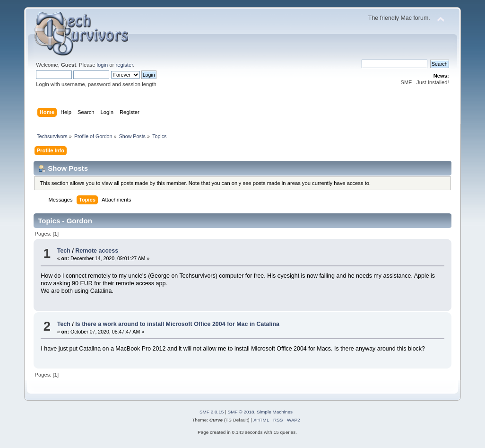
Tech (64, 251)
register (124, 65)
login (103, 65)
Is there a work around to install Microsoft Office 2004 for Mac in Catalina (177, 324)
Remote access (97, 251)
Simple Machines (275, 412)
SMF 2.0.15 (212, 412)
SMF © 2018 (241, 412)
